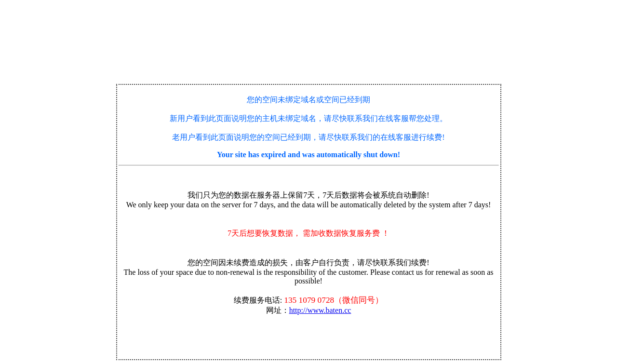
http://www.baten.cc (320, 310)
